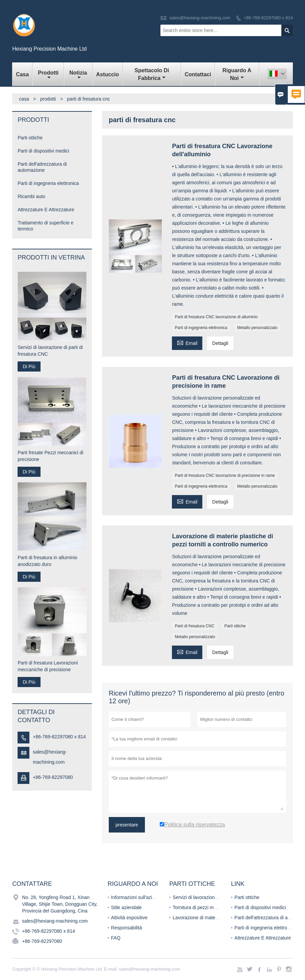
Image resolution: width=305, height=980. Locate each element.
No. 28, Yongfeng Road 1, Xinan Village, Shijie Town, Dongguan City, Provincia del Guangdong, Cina (60, 904)
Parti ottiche (235, 626)
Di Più (29, 366)
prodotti (48, 99)
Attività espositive (129, 918)
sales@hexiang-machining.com (200, 18)
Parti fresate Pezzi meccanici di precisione (50, 456)
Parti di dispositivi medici (43, 151)
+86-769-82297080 (53, 777)
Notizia (78, 75)
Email (187, 342)
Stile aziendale (126, 907)
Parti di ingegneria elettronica (201, 328)
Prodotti (48, 75)
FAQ (116, 938)
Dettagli (220, 343)
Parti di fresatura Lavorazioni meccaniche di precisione (48, 666)
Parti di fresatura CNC (194, 626)
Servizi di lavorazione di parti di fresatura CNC (50, 351)
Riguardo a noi (237, 74)
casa (24, 99)
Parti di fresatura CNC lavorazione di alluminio (216, 317)
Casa (22, 74)
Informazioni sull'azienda (137, 897)
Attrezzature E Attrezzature (46, 210)
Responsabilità (127, 928)
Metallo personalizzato (257, 328)
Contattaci (198, 74)
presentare (127, 825)
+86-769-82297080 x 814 (268, 18)
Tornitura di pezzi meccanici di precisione (215, 907)
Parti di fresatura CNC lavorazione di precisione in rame (225, 475)
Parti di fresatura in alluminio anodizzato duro (47, 561)
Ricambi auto (31, 196)
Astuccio (108, 74)
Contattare (32, 884)
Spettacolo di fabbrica (152, 74)
